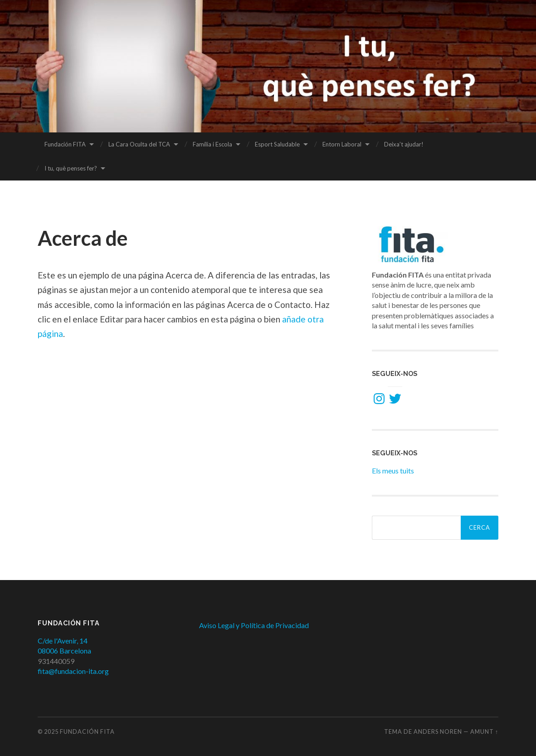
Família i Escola (212, 144)
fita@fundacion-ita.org (73, 671)
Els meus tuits (393, 471)
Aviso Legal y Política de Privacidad (254, 625)
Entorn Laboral (342, 144)
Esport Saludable (277, 144)
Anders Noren (438, 732)
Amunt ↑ (484, 732)
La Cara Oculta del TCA (139, 144)
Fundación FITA (65, 144)
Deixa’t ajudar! (404, 144)
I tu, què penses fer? (71, 168)
